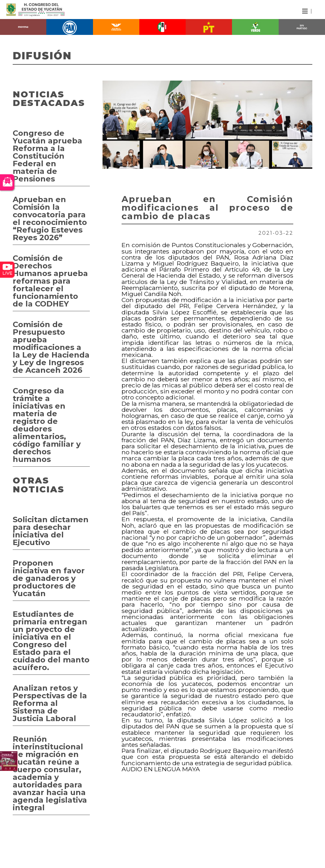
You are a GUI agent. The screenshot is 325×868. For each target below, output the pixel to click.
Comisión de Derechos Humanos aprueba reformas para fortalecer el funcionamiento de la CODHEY (50, 281)
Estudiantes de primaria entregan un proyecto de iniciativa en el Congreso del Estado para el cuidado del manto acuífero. (51, 641)
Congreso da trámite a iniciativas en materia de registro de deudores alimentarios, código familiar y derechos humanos (47, 425)
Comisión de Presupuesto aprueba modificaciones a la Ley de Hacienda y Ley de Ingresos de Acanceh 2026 (51, 347)
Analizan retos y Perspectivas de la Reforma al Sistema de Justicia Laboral (50, 703)
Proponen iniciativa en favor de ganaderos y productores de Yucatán (49, 578)
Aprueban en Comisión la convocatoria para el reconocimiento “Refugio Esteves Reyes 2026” (50, 218)
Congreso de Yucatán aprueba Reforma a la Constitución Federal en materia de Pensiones (47, 156)
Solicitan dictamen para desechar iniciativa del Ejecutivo (51, 531)
